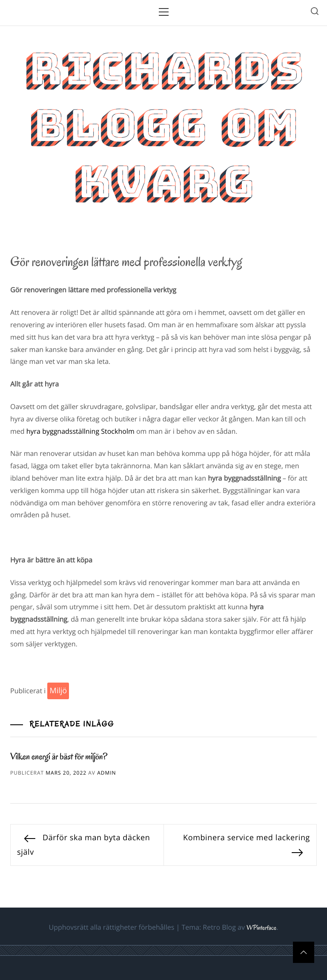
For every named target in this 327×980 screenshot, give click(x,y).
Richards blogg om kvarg (163, 125)
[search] (315, 13)
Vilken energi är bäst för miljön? (59, 757)
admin (106, 773)
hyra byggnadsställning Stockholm (80, 431)
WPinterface (261, 928)
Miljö (58, 691)
